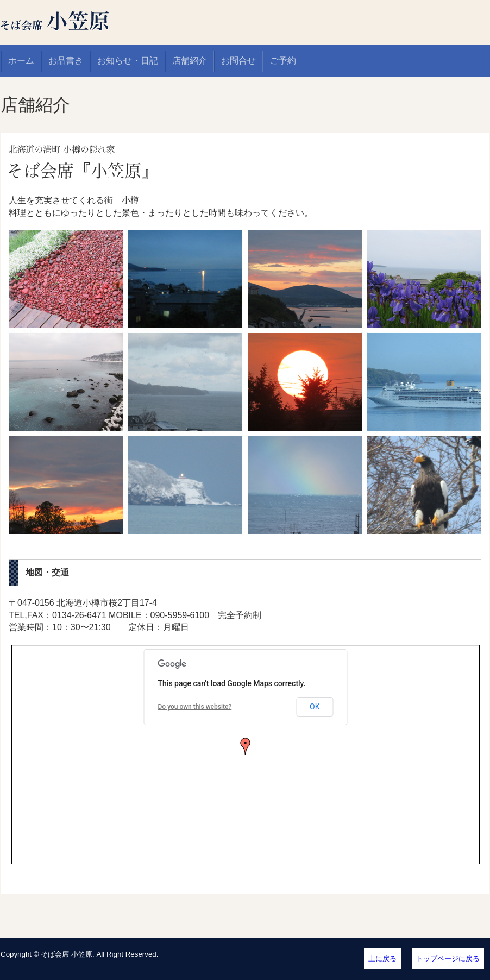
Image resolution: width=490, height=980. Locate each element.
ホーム (21, 61)
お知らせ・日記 (128, 61)
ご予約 (283, 61)
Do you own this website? (195, 707)
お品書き (66, 61)
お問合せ (238, 61)
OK (315, 707)
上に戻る (382, 959)
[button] (246, 746)
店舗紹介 (190, 61)
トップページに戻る (448, 959)
